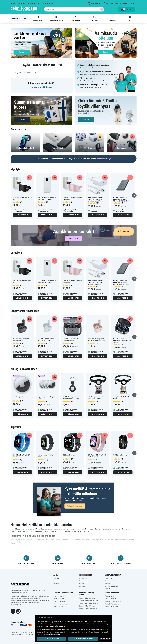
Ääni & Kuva (94, 18)
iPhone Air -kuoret (59, 599)
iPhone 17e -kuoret (59, 607)
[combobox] (74, 9)
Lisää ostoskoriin (22, 215)
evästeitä (84, 622)
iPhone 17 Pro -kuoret (60, 601)
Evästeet (82, 584)
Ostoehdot (57, 578)
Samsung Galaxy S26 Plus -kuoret (89, 601)
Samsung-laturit (109, 581)
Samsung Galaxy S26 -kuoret (87, 598)
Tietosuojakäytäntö (85, 581)
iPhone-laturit (109, 578)
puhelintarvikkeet (27, 540)
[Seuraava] (134, 195)
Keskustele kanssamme (75, 506)
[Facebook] (13, 611)
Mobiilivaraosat (37, 18)
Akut (130, 18)
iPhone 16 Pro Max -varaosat (113, 601)
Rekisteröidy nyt (104, 159)
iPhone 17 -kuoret (59, 596)
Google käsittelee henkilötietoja (55, 626)
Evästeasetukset (105, 639)
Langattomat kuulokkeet (112, 586)
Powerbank (112, 18)
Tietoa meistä (83, 578)
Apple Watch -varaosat (111, 607)
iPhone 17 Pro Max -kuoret (61, 604)
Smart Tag (108, 589)
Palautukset (57, 581)
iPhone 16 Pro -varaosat (112, 604)
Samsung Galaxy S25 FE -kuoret (88, 609)
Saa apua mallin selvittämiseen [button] (41, 87)
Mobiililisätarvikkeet (57, 18)
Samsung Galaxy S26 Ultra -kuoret (89, 603)
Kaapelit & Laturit (76, 18)
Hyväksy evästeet (51, 639)
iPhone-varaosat (110, 596)
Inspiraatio (82, 586)
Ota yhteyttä (57, 584)
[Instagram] (18, 611)
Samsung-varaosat (110, 599)
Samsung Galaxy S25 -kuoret (87, 606)
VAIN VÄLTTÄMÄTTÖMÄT (83, 639)
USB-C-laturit (108, 584)
